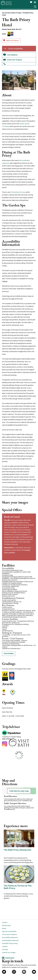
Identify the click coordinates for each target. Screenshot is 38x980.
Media (4, 928)
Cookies (5, 946)
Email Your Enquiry (15, 60)
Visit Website (12, 55)
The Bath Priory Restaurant (17, 850)
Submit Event (10, 958)
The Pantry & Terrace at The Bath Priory (18, 887)
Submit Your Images (9, 952)
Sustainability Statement (10, 940)
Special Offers (12, 510)
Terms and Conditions (10, 934)
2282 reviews (6, 739)
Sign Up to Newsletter (9, 931)
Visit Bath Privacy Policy (10, 943)
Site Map (5, 949)
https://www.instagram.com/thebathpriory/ (5, 744)
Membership (6, 925)
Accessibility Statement (10, 937)
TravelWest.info (27, 801)
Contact (5, 922)
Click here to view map (19, 791)
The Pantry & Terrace (18, 192)
